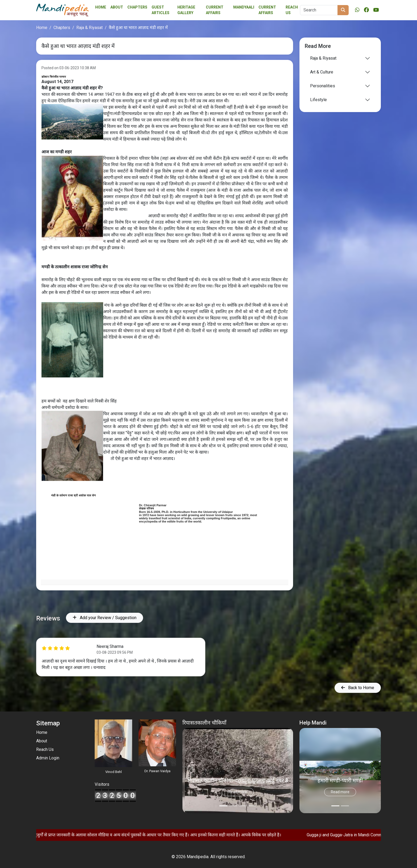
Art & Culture (322, 72)
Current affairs (215, 10)
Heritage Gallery (186, 10)
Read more (238, 792)
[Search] (319, 10)
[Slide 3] (252, 806)
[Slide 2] (243, 806)
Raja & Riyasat (89, 28)
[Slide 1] (233, 806)
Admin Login (48, 758)
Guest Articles (160, 10)
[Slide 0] (223, 806)
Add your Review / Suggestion (105, 618)
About (117, 7)
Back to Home (358, 688)
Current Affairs (267, 10)
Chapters (137, 7)
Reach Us (292, 10)
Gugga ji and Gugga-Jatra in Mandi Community (368, 835)
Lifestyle (318, 100)
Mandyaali (244, 7)
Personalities (323, 86)
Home (101, 7)
